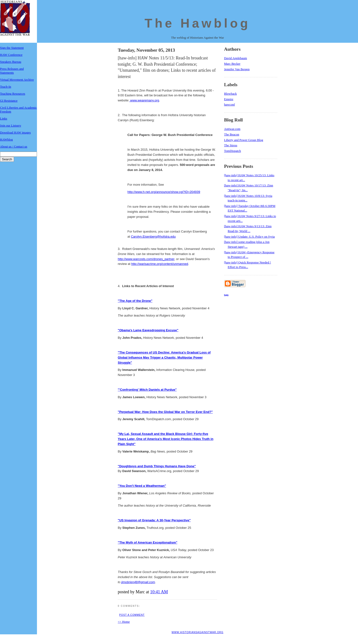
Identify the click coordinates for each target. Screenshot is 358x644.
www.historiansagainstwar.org (197, 632)
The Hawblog (198, 23)
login (226, 295)
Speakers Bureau (11, 62)
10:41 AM (159, 592)
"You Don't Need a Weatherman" (142, 486)
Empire (229, 99)
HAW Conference (11, 55)
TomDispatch (233, 151)
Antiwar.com (232, 129)
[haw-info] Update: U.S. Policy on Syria (250, 237)
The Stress (231, 145)
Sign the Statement (12, 48)
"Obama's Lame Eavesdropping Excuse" (148, 330)
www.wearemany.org (144, 100)
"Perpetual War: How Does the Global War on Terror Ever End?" (165, 412)
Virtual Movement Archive (17, 80)
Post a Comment (132, 615)
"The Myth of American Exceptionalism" (148, 542)
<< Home (124, 622)
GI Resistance (9, 101)
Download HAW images (15, 132)
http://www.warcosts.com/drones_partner (146, 259)
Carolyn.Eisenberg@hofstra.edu (153, 237)
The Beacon (232, 134)
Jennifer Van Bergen (237, 69)
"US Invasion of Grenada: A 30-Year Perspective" (154, 520)
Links (4, 118)
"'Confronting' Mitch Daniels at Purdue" (147, 390)
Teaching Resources (13, 94)
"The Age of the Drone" (135, 301)
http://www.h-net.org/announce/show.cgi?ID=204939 (164, 192)
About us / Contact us (14, 146)
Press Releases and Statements (12, 71)
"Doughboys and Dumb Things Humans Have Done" (157, 466)
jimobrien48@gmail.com (138, 582)
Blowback (231, 94)
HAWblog (6, 139)
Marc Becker (232, 64)
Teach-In (6, 87)
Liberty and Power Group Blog (244, 140)
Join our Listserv (11, 125)
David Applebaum (236, 58)
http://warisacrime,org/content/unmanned (160, 264)
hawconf (230, 104)
